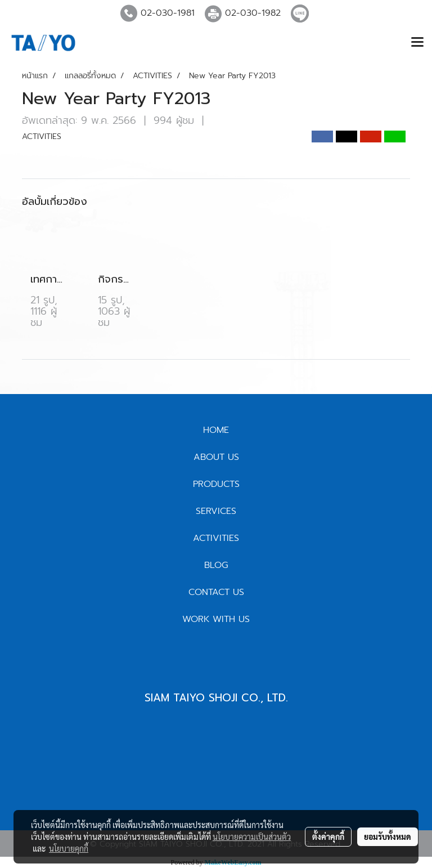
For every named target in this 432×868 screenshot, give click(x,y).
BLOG (216, 565)
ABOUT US (216, 457)
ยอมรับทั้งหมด (388, 836)
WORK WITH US (216, 619)
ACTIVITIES (42, 137)
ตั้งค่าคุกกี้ (328, 836)
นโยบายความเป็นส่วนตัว (252, 836)
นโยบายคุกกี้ (69, 848)
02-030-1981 (168, 13)
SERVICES (216, 511)
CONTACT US (216, 592)
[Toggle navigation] (417, 43)
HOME (216, 430)
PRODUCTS (216, 484)
